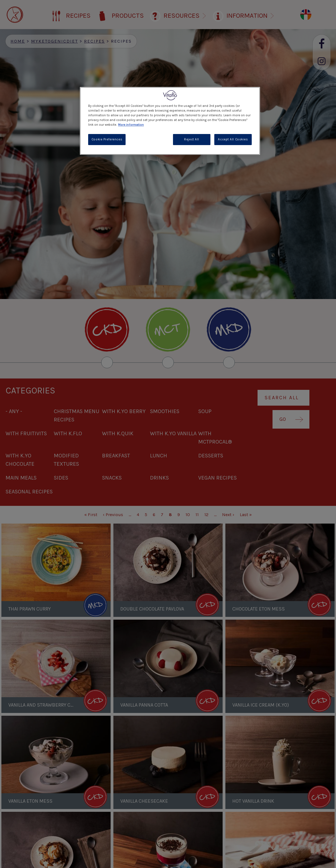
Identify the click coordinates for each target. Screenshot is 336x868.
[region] (170, 121)
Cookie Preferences (107, 139)
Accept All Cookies (233, 139)
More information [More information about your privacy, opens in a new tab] (131, 125)
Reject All (192, 139)
